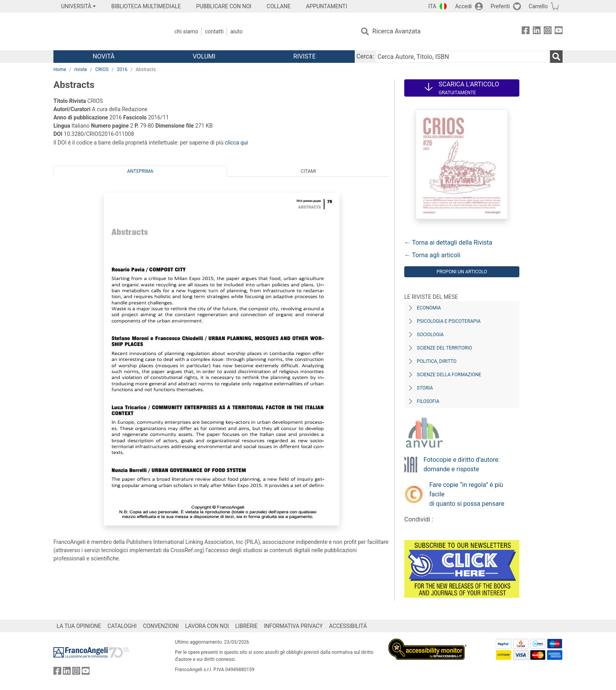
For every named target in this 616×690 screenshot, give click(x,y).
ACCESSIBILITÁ (348, 626)
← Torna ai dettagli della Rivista (448, 243)
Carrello (538, 6)
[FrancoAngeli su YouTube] (559, 32)
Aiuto (236, 31)
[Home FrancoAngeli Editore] (105, 31)
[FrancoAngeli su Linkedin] (537, 32)
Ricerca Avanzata (397, 31)
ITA (432, 6)
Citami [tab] (308, 171)
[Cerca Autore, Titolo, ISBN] (463, 57)
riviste (81, 70)
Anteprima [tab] (140, 171)
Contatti (214, 31)
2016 (122, 70)
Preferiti (500, 6)
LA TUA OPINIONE (79, 626)
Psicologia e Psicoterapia (449, 321)
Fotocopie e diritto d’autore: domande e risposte (462, 464)
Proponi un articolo (462, 272)
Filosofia (428, 401)
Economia (429, 308)
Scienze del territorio (445, 348)
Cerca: (365, 56)
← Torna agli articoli (432, 255)
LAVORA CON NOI (207, 626)
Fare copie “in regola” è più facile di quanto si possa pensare (467, 494)
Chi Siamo (186, 31)
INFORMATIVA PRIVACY (293, 626)
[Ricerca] (556, 57)
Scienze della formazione (449, 375)
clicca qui (236, 143)
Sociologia (430, 335)
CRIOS (102, 70)
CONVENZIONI (161, 626)
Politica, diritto (437, 361)
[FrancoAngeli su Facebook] (526, 32)
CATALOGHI (122, 626)
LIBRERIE (247, 626)
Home (60, 70)
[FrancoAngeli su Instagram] (548, 32)
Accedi (463, 6)
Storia (425, 388)
